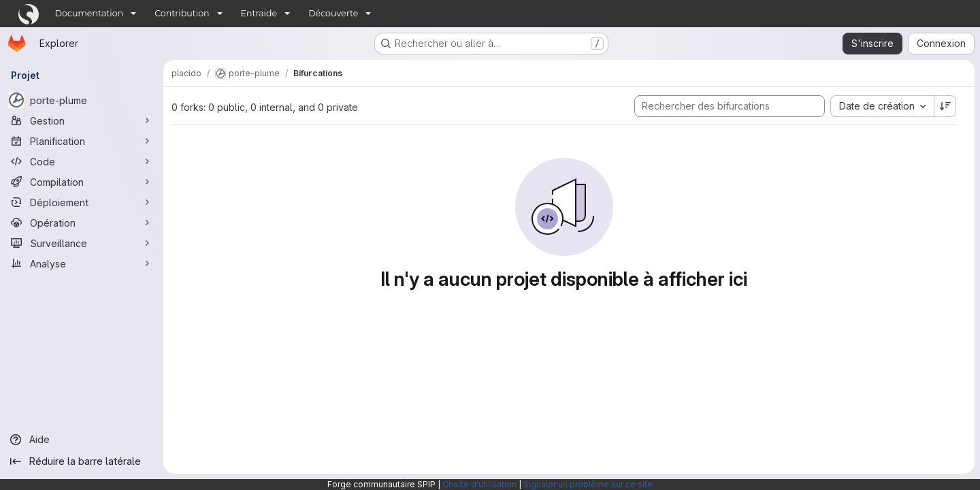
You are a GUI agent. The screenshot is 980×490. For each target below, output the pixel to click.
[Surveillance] (82, 243)
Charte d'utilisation (479, 484)
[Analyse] (82, 263)
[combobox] (882, 106)
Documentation (89, 13)
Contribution (182, 13)
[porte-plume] (82, 100)
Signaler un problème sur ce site (588, 484)
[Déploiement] (82, 202)
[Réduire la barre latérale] (82, 461)
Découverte (333, 13)
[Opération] (82, 223)
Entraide (259, 13)
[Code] (82, 161)
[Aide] (82, 440)
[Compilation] (82, 182)
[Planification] (82, 141)
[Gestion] (82, 120)
